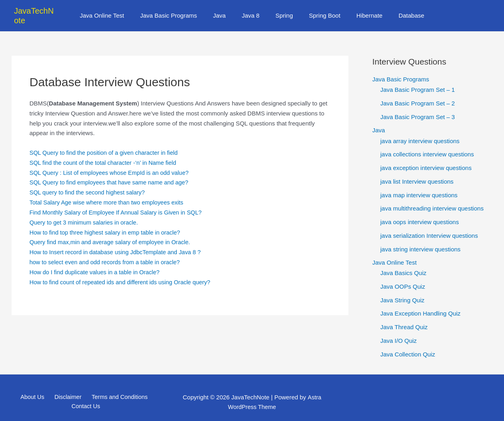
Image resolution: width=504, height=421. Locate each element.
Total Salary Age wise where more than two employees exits (110, 193)
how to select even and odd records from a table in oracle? (108, 252)
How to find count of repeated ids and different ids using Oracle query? (123, 272)
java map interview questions (419, 185)
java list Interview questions (417, 172)
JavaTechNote (39, 11)
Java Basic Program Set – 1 (418, 80)
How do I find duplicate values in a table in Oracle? (97, 262)
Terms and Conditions (116, 388)
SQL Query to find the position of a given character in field (107, 143)
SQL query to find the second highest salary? (90, 183)
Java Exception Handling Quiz (421, 304)
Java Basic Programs (179, 11)
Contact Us (86, 398)
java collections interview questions (427, 145)
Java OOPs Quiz (403, 277)
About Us (34, 388)
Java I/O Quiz (399, 331)
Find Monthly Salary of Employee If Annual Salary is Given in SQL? (119, 203)
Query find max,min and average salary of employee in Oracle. (113, 232)
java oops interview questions (420, 212)
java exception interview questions (426, 158)
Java (225, 11)
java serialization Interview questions (429, 226)
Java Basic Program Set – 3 (418, 107)
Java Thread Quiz (404, 318)
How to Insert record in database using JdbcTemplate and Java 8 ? (119, 242)
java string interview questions (421, 240)
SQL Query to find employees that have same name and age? (112, 173)
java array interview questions (420, 131)
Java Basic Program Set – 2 (418, 94)
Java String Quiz (403, 290)
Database (397, 11)
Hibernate (359, 11)
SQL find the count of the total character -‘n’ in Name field (106, 153)
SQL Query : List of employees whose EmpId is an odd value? (112, 163)
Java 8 (253, 11)
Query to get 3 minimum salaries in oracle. (86, 212)
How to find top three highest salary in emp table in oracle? (108, 222)
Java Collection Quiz (408, 345)
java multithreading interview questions (432, 199)
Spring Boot (318, 11)
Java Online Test (116, 11)
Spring (282, 11)
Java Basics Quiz (404, 264)
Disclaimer (67, 388)
